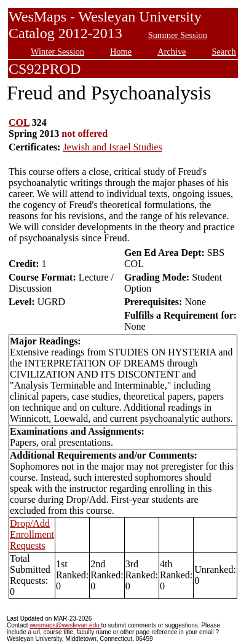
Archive (172, 52)
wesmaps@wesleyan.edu (65, 625)
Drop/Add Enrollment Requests (32, 534)
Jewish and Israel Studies (112, 147)
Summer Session (178, 35)
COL (19, 122)
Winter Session (57, 52)
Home (121, 52)
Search (224, 52)
